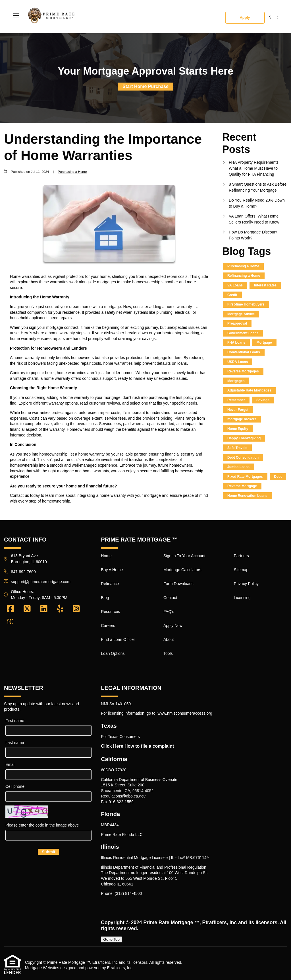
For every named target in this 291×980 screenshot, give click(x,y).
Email (10, 764)
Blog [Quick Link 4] (105, 598)
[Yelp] (60, 609)
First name (15, 721)
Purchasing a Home (72, 172)
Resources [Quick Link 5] (110, 612)
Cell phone (15, 786)
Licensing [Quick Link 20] (242, 598)
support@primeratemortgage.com (41, 582)
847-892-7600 (23, 572)
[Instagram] (76, 609)
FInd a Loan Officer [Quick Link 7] (118, 639)
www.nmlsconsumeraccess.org (185, 713)
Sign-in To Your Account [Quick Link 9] (184, 556)
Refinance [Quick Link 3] (110, 584)
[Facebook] (10, 609)
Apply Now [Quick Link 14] (173, 626)
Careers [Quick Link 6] (108, 626)
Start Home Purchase (145, 86)
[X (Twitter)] (27, 609)
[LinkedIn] (44, 609)
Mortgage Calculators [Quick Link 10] (182, 570)
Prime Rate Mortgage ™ (171, 922)
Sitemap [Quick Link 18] (241, 570)
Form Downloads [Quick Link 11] (178, 584)
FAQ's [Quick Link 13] (169, 612)
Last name (15, 743)
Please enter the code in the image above (42, 825)
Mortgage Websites (42, 968)
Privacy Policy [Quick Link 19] (246, 584)
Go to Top (111, 939)
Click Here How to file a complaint (137, 746)
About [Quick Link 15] (169, 639)
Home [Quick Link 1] (106, 556)
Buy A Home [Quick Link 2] (112, 570)
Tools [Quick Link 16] (168, 653)
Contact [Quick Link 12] (170, 598)
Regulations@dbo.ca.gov (123, 796)
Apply (245, 18)
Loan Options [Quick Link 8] (113, 653)
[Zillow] (13, 622)
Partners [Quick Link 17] (241, 556)
